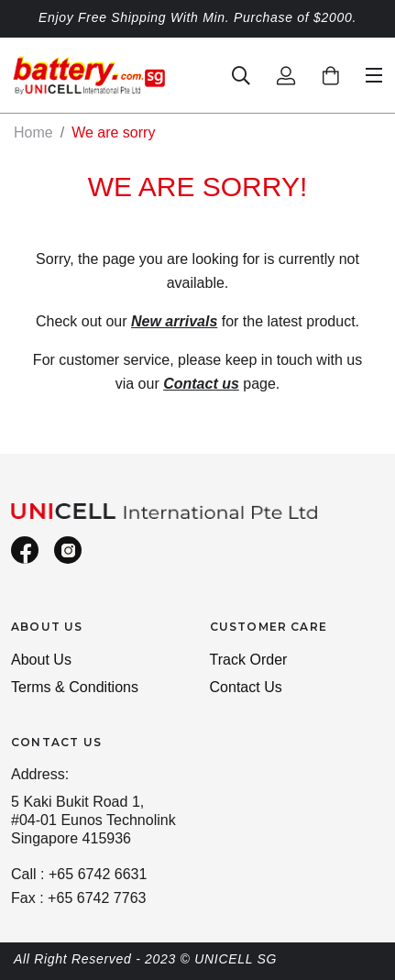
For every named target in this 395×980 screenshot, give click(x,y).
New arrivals (174, 321)
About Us (41, 660)
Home (33, 132)
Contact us (201, 384)
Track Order (249, 660)
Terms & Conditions (75, 687)
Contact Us (246, 687)
